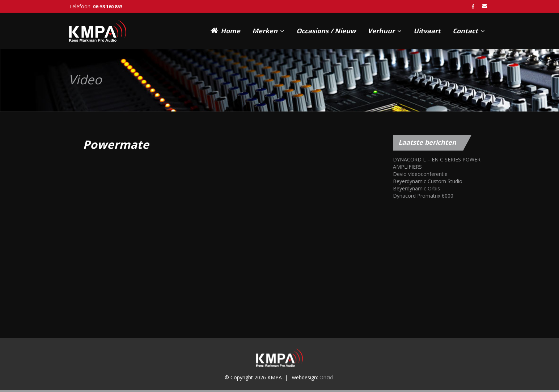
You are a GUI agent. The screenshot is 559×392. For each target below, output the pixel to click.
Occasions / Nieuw (326, 31)
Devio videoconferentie (420, 174)
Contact (469, 31)
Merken (268, 31)
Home (225, 30)
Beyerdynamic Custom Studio (428, 181)
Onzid (326, 377)
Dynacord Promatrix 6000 (423, 196)
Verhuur (385, 31)
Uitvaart (427, 31)
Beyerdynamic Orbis (416, 188)
